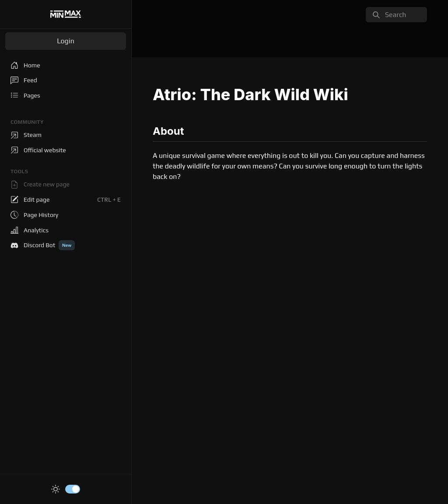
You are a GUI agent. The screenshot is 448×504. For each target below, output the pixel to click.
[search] (396, 15)
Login (66, 41)
